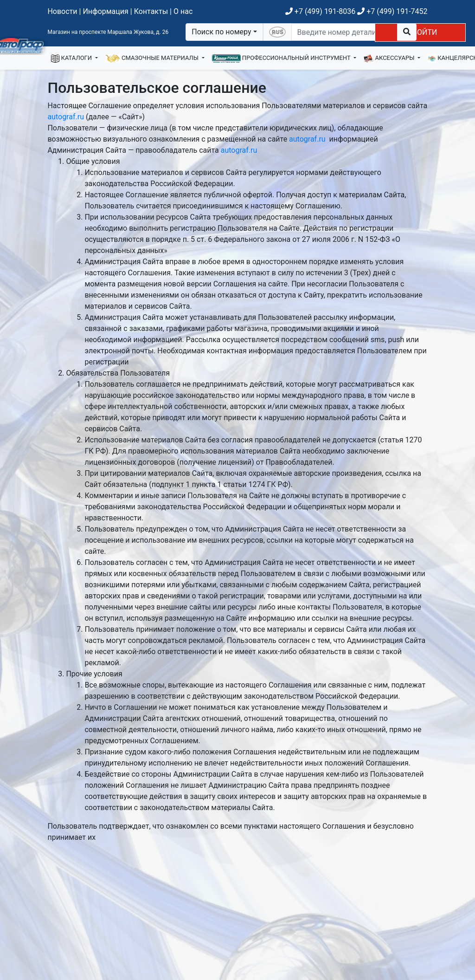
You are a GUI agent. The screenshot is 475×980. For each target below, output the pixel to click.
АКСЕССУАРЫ (390, 58)
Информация (105, 11)
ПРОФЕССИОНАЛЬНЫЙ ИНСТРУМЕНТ (282, 58)
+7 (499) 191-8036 (320, 11)
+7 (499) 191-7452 (392, 11)
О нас (183, 11)
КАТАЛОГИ (72, 58)
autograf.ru (66, 117)
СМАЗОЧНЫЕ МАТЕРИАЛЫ (153, 58)
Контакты (151, 11)
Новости (62, 11)
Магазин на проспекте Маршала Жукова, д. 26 (108, 32)
